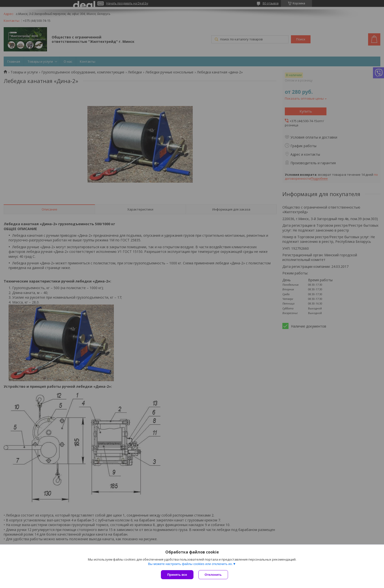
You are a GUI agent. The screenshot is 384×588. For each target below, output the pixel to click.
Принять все (177, 575)
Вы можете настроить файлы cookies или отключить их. (190, 564)
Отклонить (213, 575)
